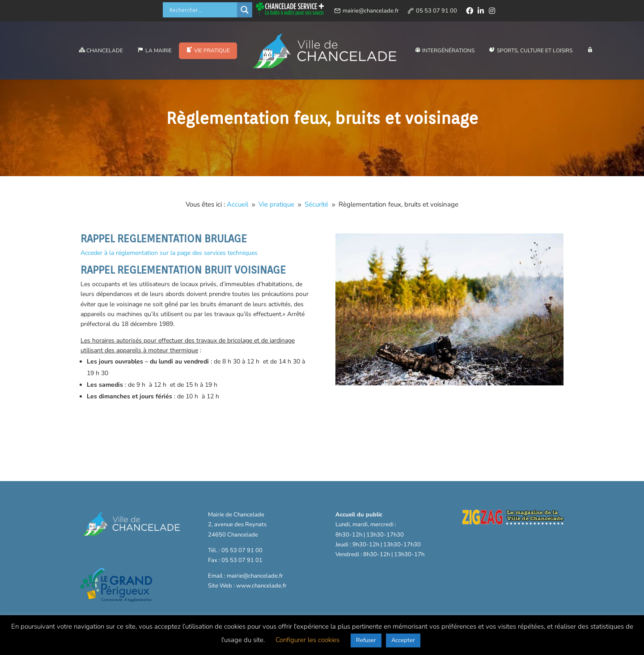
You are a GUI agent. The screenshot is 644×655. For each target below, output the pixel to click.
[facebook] (470, 11)
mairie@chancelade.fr (371, 11)
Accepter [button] (403, 640)
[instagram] (492, 11)
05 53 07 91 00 (436, 11)
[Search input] (202, 10)
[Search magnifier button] (245, 10)
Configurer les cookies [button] (307, 640)
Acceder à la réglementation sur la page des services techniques (169, 253)
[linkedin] (481, 11)
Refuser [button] (366, 640)
